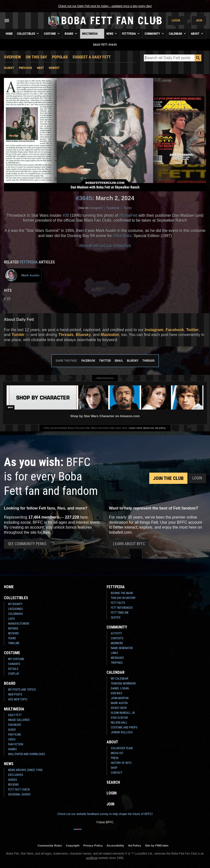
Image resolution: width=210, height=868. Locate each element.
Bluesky (83, 335)
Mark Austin (119, 703)
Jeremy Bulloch (122, 732)
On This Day (36, 57)
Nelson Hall (119, 723)
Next (40, 68)
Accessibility (115, 845)
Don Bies (116, 693)
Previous (25, 68)
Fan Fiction (16, 744)
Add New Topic (18, 699)
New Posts (15, 694)
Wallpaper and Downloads (26, 754)
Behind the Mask (122, 593)
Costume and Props (124, 727)
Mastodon (110, 335)
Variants (14, 664)
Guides (12, 780)
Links (114, 653)
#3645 (84, 198)
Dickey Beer (119, 708)
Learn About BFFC (129, 544)
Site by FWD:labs (157, 845)
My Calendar (119, 679)
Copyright (73, 845)
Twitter (128, 208)
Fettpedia (131, 33)
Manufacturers (19, 624)
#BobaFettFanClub (96, 246)
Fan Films (14, 735)
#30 (66, 215)
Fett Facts (118, 603)
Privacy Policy (93, 845)
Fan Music (15, 725)
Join (199, 20)
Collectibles (28, 33)
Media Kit (117, 753)
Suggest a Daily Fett (92, 57)
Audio (12, 730)
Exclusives (16, 775)
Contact (117, 773)
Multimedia (92, 33)
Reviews (13, 633)
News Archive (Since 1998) (25, 770)
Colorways (15, 614)
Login (176, 20)
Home (9, 34)
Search (113, 782)
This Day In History (123, 598)
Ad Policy (135, 845)
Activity (116, 633)
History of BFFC (121, 763)
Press (115, 758)
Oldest (9, 68)
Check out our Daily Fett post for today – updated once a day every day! (105, 6)
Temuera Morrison (123, 684)
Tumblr (18, 335)
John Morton (120, 698)
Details (13, 669)
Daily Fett (15, 715)
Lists (11, 619)
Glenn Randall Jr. (123, 713)
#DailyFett (122, 246)
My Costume (16, 659)
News (112, 33)
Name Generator (122, 648)
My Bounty (15, 604)
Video (12, 739)
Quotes (116, 618)
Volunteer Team (122, 748)
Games (12, 749)
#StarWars (122, 236)
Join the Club (168, 478)
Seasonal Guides (19, 794)
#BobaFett (128, 215)
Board (71, 33)
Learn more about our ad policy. (148, 428)
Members (117, 643)
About (198, 33)
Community (155, 33)
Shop (114, 768)
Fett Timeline (120, 613)
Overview (12, 57)
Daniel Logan (120, 688)
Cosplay (14, 674)
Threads (66, 335)
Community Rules (50, 845)
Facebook (113, 208)
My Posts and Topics (22, 690)
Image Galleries (19, 720)
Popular (60, 57)
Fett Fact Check (19, 790)
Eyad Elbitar (119, 718)
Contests (117, 638)
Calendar (178, 33)
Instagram (96, 208)
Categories (15, 609)
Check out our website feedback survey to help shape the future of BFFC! (105, 814)
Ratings (13, 629)
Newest (54, 68)
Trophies (117, 663)
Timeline (14, 643)
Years (12, 638)
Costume (52, 33)
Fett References (122, 608)
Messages (117, 658)
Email (119, 361)
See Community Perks (27, 544)
